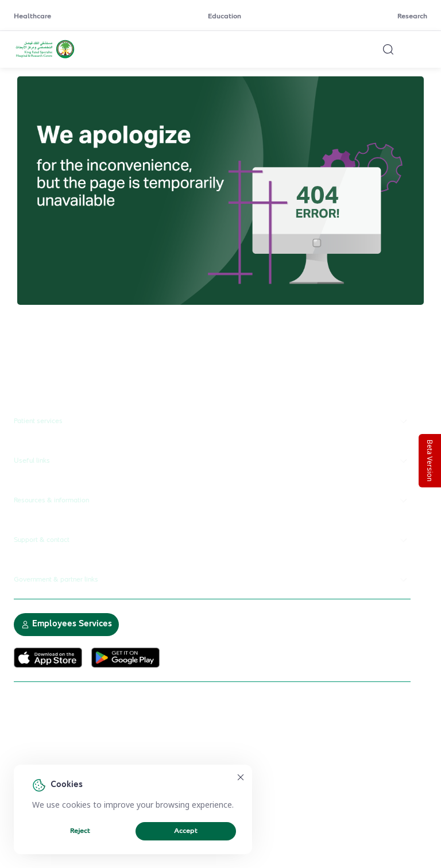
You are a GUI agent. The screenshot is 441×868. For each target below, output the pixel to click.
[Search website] (388, 49)
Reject (80, 831)
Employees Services (66, 624)
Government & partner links (212, 580)
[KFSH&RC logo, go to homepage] (45, 57)
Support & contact (212, 540)
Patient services (212, 421)
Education (225, 17)
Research (412, 17)
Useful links (212, 461)
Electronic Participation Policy (63, 760)
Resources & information (212, 501)
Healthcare (32, 17)
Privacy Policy (146, 760)
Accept (186, 831)
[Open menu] (420, 49)
